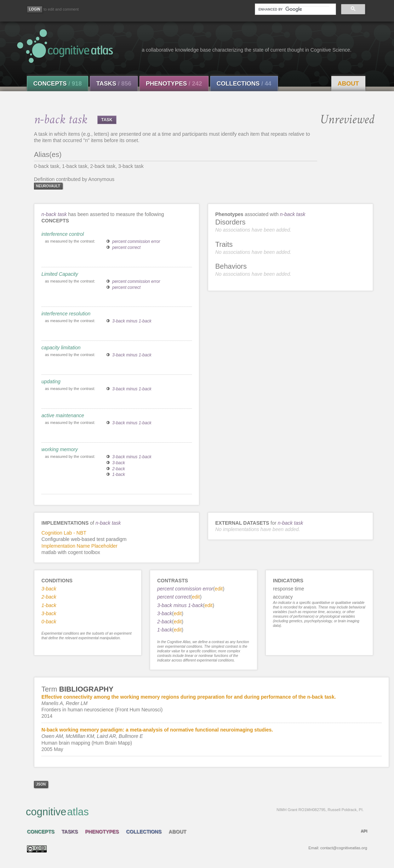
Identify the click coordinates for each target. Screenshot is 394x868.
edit (219, 589)
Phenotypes (174, 84)
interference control (63, 234)
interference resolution (66, 314)
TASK (107, 120)
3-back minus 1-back (132, 321)
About (348, 84)
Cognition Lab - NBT (64, 533)
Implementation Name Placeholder (79, 546)
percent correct (126, 247)
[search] (294, 9)
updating (51, 381)
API (364, 831)
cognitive (195, 811)
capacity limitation (61, 348)
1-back (119, 474)
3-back (119, 463)
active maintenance (63, 415)
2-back (119, 469)
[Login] (35, 9)
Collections (244, 84)
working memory (60, 449)
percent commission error (136, 241)
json (41, 784)
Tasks (114, 84)
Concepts (58, 84)
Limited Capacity (60, 274)
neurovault (48, 186)
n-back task (54, 214)
